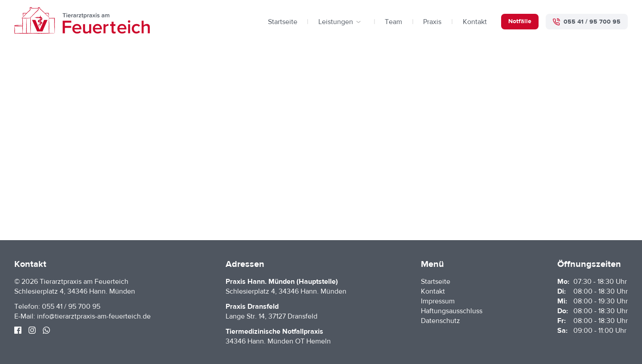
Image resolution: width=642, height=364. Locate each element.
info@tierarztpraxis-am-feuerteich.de (94, 316)
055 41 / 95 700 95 (71, 307)
